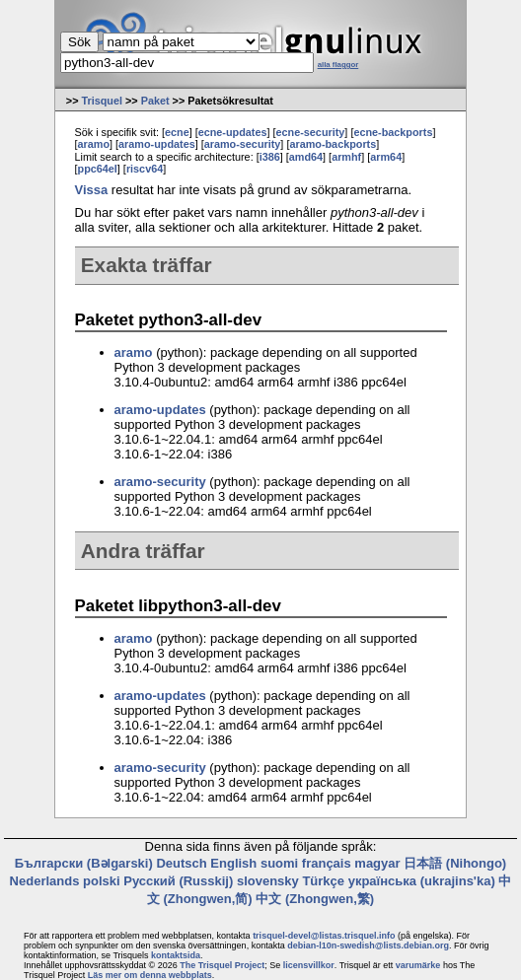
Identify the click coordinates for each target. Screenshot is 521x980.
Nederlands (45, 881)
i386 (270, 157)
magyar (377, 863)
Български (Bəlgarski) (84, 863)
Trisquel (102, 101)
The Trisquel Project (222, 965)
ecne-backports (393, 132)
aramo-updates (157, 144)
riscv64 (145, 169)
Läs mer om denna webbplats (150, 975)
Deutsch (181, 863)
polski (102, 881)
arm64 (386, 157)
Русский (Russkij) (178, 881)
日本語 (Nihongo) (455, 863)
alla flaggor (338, 65)
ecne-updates (233, 132)
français (327, 863)
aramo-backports (333, 144)
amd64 (306, 157)
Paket (155, 101)
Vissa (92, 190)
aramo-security (243, 144)
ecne (177, 132)
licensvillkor (309, 965)
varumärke (418, 965)
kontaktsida (176, 955)
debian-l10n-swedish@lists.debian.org (368, 945)
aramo (94, 144)
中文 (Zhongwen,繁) (315, 899)
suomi (279, 863)
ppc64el (98, 169)
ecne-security (311, 132)
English (233, 863)
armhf (346, 157)
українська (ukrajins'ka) (422, 881)
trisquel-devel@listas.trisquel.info (324, 936)
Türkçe (323, 881)
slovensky (268, 881)
